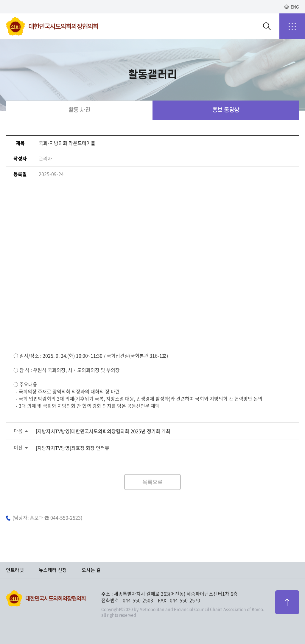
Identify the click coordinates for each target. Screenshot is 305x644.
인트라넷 (15, 570)
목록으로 (152, 482)
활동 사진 (79, 110)
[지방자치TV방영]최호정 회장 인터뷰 (73, 448)
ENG (295, 7)
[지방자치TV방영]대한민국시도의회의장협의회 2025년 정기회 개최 (103, 431)
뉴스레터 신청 (53, 570)
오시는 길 (91, 570)
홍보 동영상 (226, 110)
